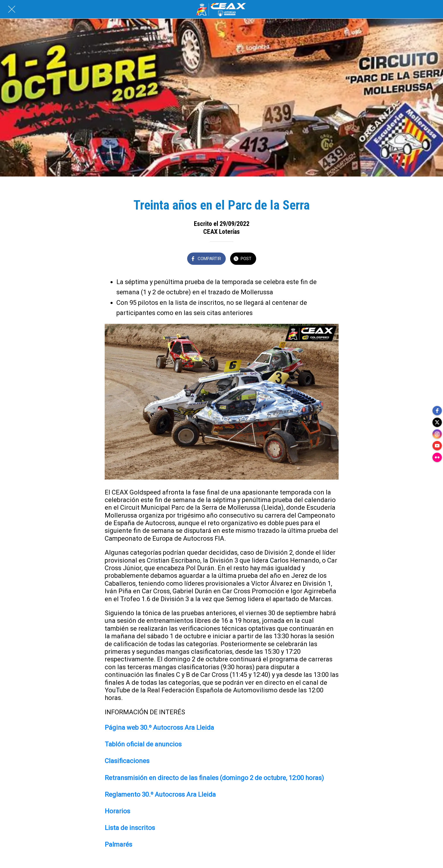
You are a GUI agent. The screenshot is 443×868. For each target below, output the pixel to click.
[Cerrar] (12, 9)
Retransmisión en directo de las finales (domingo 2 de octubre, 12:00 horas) (214, 778)
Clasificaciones (127, 761)
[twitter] (437, 422)
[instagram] (437, 434)
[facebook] (437, 411)
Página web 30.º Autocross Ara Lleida (159, 728)
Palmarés (118, 844)
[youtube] (437, 446)
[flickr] (437, 457)
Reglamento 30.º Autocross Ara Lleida (160, 794)
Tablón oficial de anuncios (143, 744)
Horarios (117, 811)
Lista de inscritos (130, 828)
